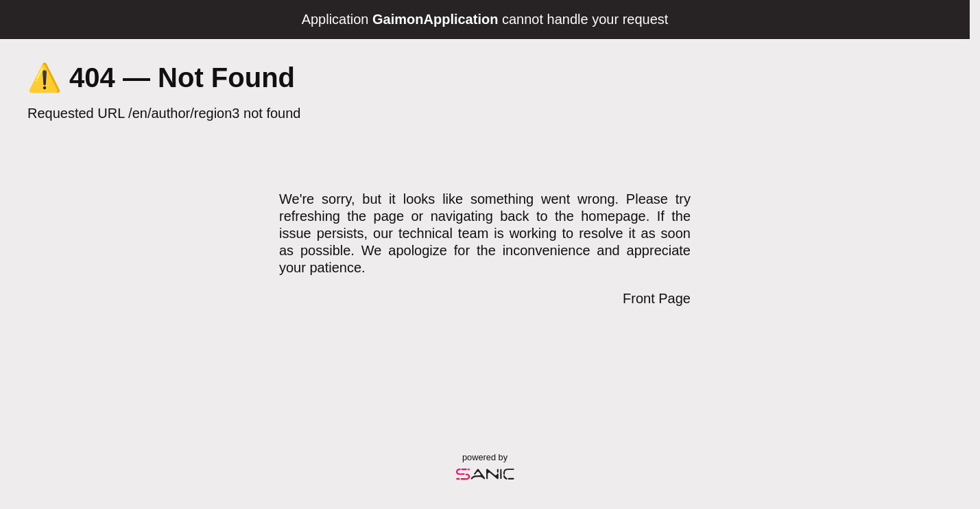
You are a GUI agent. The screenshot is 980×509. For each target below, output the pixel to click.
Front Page (657, 298)
